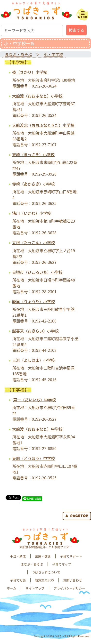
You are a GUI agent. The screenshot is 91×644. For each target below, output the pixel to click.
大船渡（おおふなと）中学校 (37, 429)
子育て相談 (18, 580)
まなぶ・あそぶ (18, 54)
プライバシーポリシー (69, 588)
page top (77, 516)
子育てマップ (62, 564)
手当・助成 (18, 556)
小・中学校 (53, 54)
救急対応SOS (44, 580)
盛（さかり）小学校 (30, 72)
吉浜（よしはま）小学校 (33, 360)
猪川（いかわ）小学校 (32, 213)
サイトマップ (35, 588)
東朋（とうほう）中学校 (33, 458)
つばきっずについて (46, 572)
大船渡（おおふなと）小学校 (37, 96)
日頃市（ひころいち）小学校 (37, 272)
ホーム (12, 588)
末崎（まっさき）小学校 (33, 154)
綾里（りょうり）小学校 (33, 301)
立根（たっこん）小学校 (33, 242)
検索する (76, 30)
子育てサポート (71, 556)
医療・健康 (43, 556)
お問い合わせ (73, 580)
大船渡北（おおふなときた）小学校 (43, 125)
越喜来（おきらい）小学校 (35, 331)
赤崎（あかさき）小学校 (33, 184)
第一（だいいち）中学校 (34, 400)
